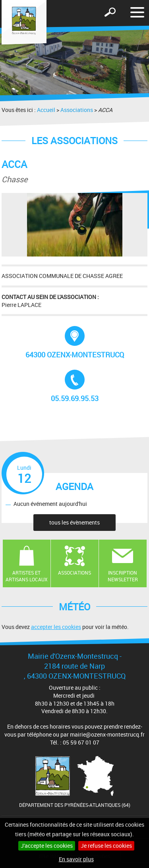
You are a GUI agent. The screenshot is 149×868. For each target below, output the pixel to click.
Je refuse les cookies (106, 846)
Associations (77, 110)
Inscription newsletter (123, 576)
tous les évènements (74, 522)
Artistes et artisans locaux (27, 576)
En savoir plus (76, 859)
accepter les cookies (56, 627)
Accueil (46, 110)
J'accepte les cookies (47, 846)
